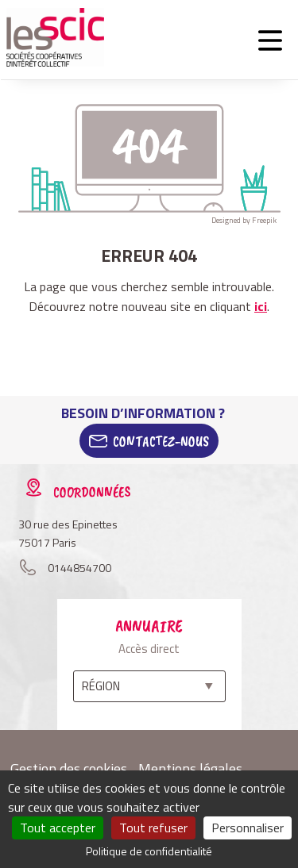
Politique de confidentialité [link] (149, 851)
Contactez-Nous (161, 441)
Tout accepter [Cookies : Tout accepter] (58, 828)
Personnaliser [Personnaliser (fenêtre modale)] (248, 828)
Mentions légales (190, 768)
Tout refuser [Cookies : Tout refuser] (153, 828)
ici (261, 306)
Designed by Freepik (244, 220)
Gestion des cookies (69, 768)
